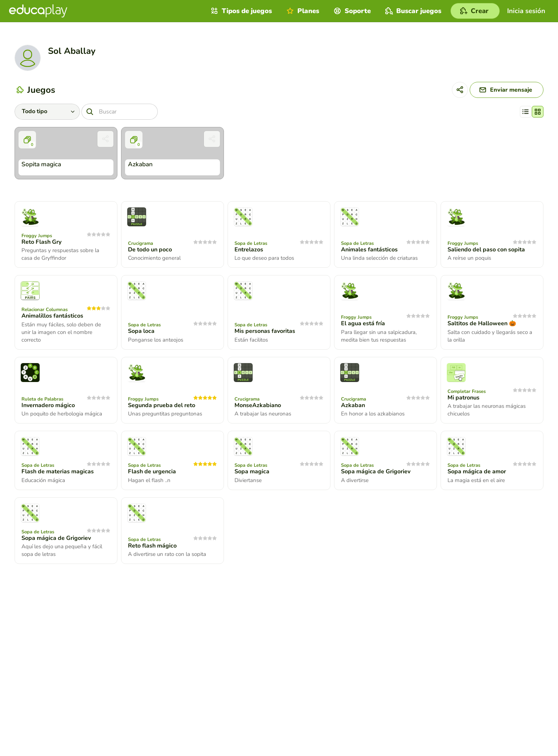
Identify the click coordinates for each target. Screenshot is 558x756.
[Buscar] (120, 112)
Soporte (351, 11)
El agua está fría (363, 323)
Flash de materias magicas (58, 471)
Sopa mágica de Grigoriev (376, 471)
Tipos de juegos (240, 11)
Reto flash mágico (152, 546)
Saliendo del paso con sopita (486, 250)
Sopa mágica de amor (477, 471)
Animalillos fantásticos (52, 316)
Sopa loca (141, 331)
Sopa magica (252, 471)
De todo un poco (150, 250)
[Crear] (475, 11)
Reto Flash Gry (41, 242)
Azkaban (353, 405)
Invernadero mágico (48, 405)
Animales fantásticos (369, 250)
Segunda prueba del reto (162, 405)
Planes (302, 11)
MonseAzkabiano (258, 405)
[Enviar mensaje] (507, 90)
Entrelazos (249, 250)
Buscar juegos (412, 11)
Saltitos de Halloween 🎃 (482, 323)
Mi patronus (463, 398)
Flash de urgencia (152, 471)
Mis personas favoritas (265, 331)
